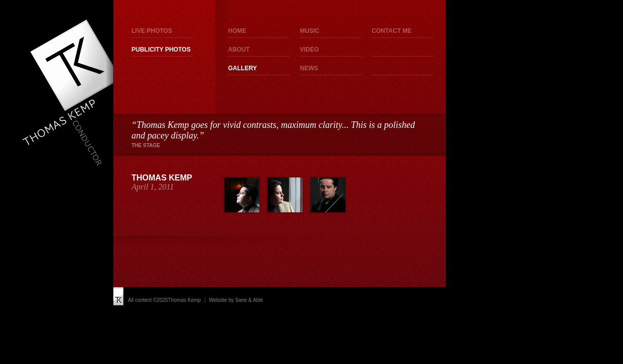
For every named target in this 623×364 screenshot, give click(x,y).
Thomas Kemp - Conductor (71, 93)
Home (237, 31)
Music (310, 31)
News (309, 68)
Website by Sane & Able (236, 300)
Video (309, 50)
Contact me (392, 31)
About (239, 50)
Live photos (152, 31)
